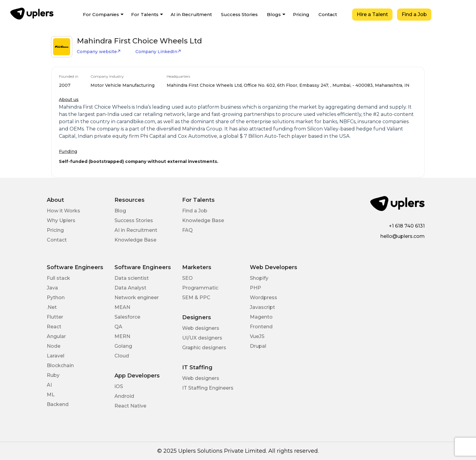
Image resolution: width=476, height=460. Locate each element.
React (54, 327)
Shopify (259, 278)
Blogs (274, 14)
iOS (119, 386)
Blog (120, 211)
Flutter (55, 317)
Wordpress (263, 298)
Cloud (122, 356)
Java (52, 288)
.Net (52, 307)
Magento (261, 317)
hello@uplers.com (403, 236)
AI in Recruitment (191, 14)
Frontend (261, 327)
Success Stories (239, 14)
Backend (58, 404)
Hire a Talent (372, 14)
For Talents (145, 14)
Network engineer (137, 298)
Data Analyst (130, 288)
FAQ (187, 230)
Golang (123, 346)
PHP (255, 288)
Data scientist (132, 278)
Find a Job (414, 14)
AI (49, 385)
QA (118, 327)
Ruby (53, 375)
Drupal (258, 346)
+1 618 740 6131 (407, 226)
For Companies (101, 14)
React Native (130, 406)
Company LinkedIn (158, 52)
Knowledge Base (135, 240)
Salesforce (127, 317)
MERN (122, 336)
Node (54, 346)
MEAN (122, 307)
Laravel (56, 356)
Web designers (201, 328)
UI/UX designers (202, 338)
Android (124, 396)
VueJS (257, 336)
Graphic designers (204, 348)
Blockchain (60, 365)
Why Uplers (61, 220)
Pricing (301, 14)
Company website (99, 52)
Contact (328, 14)
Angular (56, 336)
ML (51, 395)
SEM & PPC (196, 298)
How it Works (63, 211)
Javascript (262, 307)
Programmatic (200, 288)
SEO (187, 278)
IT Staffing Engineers (208, 388)
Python (56, 298)
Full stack (58, 278)
